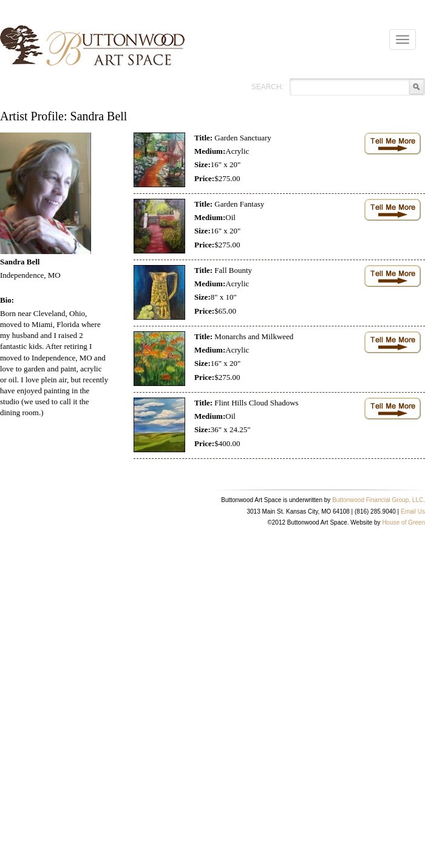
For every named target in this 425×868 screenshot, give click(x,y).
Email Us (413, 511)
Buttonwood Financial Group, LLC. (379, 500)
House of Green (403, 522)
